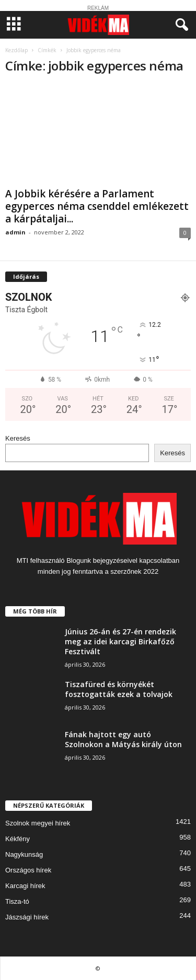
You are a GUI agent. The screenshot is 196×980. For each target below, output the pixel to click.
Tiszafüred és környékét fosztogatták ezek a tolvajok (119, 689)
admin (15, 232)
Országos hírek (28, 870)
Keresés (18, 438)
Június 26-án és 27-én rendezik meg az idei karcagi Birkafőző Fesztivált (120, 641)
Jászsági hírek (27, 917)
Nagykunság (24, 854)
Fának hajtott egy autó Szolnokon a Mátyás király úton (123, 739)
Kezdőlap (16, 50)
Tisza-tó (17, 901)
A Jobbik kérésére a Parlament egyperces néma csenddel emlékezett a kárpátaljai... (97, 206)
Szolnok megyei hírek (38, 823)
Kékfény (18, 839)
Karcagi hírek (25, 886)
